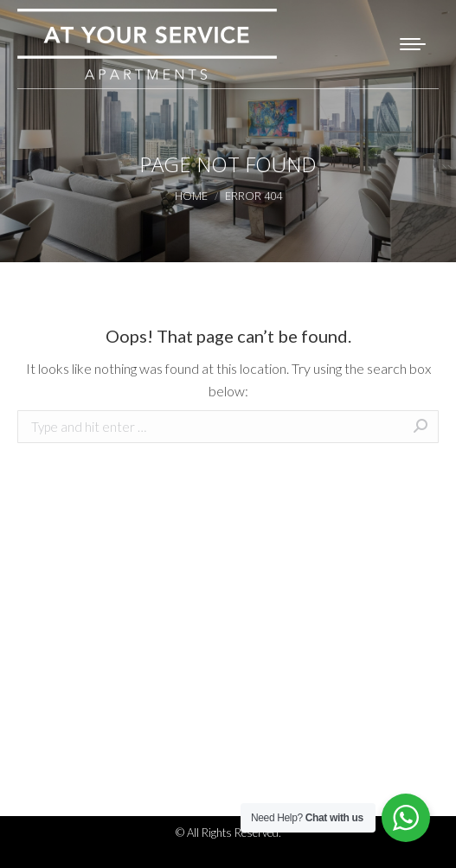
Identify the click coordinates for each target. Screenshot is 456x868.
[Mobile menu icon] (413, 44)
